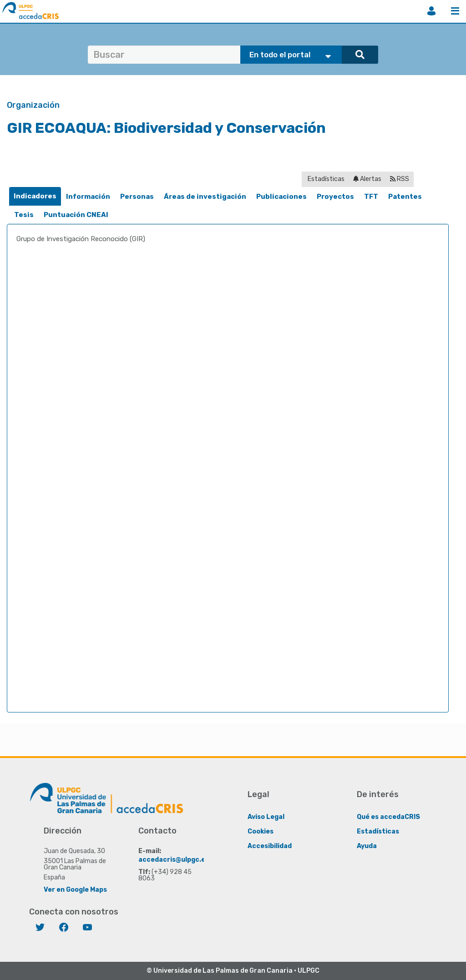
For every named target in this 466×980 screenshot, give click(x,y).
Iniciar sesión (431, 11)
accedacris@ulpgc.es (174, 860)
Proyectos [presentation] (335, 197)
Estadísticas (325, 179)
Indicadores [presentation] (35, 196)
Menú (455, 11)
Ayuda (367, 846)
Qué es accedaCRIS (388, 817)
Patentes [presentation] (405, 197)
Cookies (261, 831)
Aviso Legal (266, 817)
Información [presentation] (88, 197)
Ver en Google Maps (75, 890)
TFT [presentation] (371, 197)
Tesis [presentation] (24, 215)
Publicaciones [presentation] (281, 197)
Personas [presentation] (137, 197)
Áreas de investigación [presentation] (205, 197)
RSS (400, 179)
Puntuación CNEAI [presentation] (76, 215)
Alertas (367, 179)
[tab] (35, 196)
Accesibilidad (270, 846)
